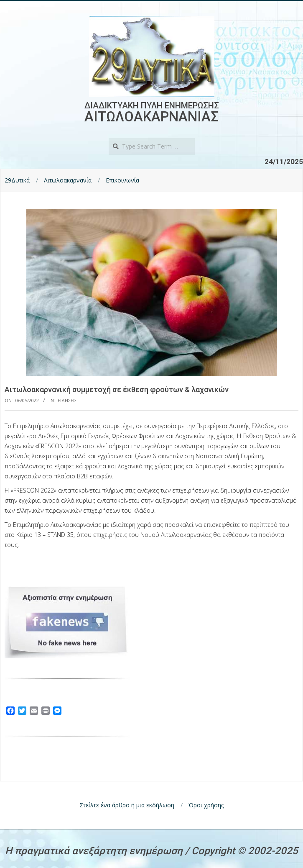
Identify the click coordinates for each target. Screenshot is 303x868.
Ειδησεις (67, 400)
